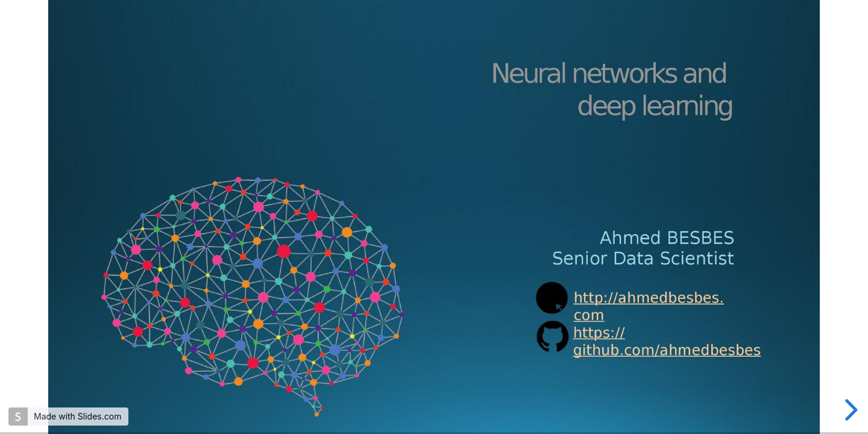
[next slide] (849, 410)
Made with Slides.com (77, 416)
